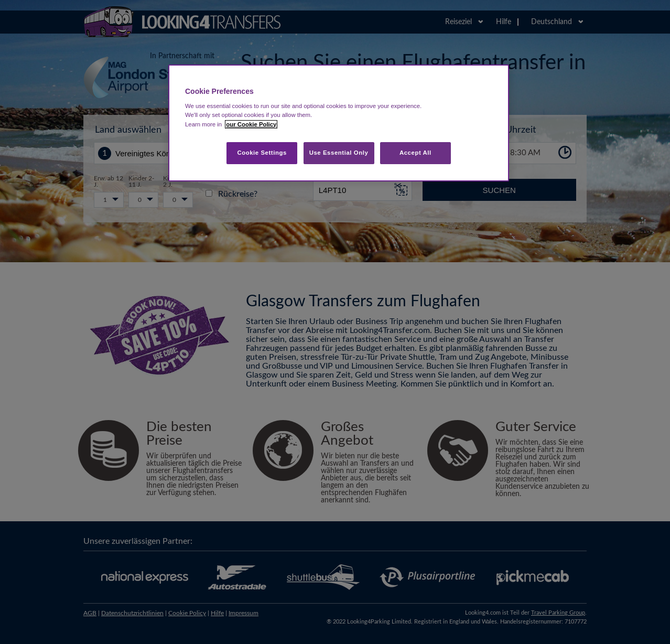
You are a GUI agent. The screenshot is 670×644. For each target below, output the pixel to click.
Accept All (415, 153)
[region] (339, 123)
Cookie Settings (262, 153)
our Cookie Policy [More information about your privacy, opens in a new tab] (251, 124)
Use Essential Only (339, 153)
